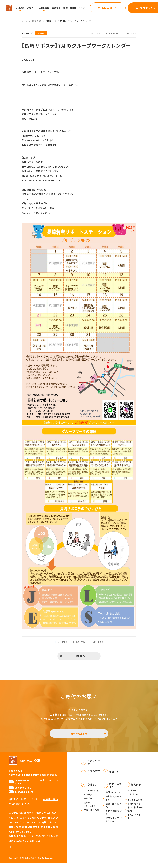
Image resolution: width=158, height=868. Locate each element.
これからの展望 (91, 795)
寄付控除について (114, 817)
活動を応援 (47, 8)
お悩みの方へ (113, 8)
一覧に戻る (79, 657)
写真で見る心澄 (91, 815)
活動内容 (34, 8)
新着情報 (37, 21)
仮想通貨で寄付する (114, 803)
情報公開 (88, 803)
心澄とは (23, 8)
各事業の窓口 (51, 804)
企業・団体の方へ (114, 810)
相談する (114, 776)
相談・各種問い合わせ (77, 8)
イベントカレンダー (136, 821)
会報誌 (87, 807)
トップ (25, 21)
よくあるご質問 (135, 804)
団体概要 (88, 799)
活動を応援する (116, 790)
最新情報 (59, 8)
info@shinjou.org (24, 796)
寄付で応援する (79, 737)
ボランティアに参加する (114, 824)
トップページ (94, 767)
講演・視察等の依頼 (136, 814)
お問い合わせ (134, 808)
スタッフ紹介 (90, 811)
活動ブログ (133, 799)
